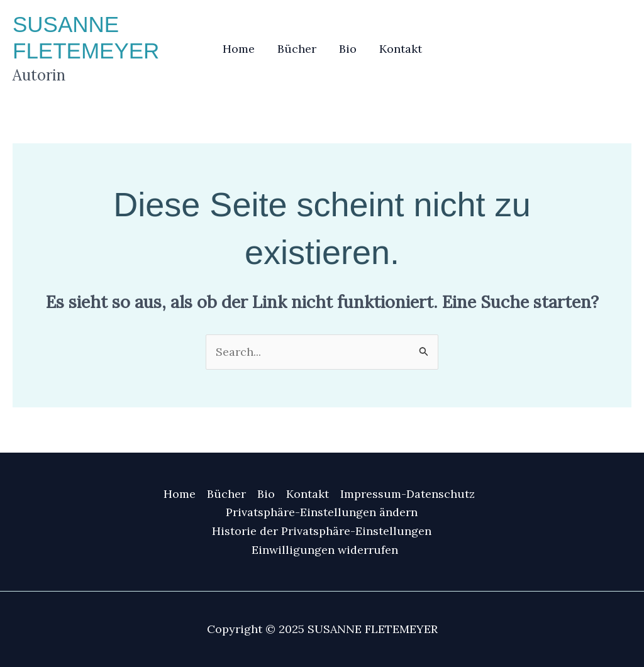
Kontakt (401, 49)
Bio (348, 49)
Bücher (297, 49)
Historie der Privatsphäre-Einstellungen (322, 531)
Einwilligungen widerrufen (325, 550)
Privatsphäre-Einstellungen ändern (322, 512)
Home (239, 49)
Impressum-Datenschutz (408, 494)
